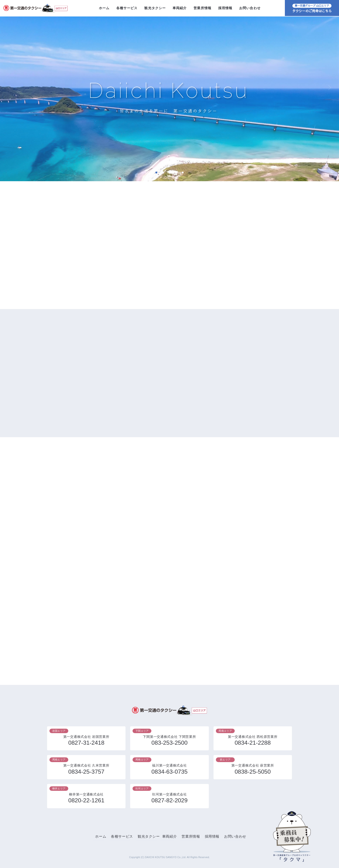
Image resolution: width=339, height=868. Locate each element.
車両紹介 (180, 8)
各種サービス (127, 8)
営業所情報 (202, 8)
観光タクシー (155, 8)
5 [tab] (183, 173)
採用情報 (225, 8)
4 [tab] (176, 173)
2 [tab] (163, 173)
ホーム (104, 8)
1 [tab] (156, 173)
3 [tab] (169, 173)
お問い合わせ (250, 8)
